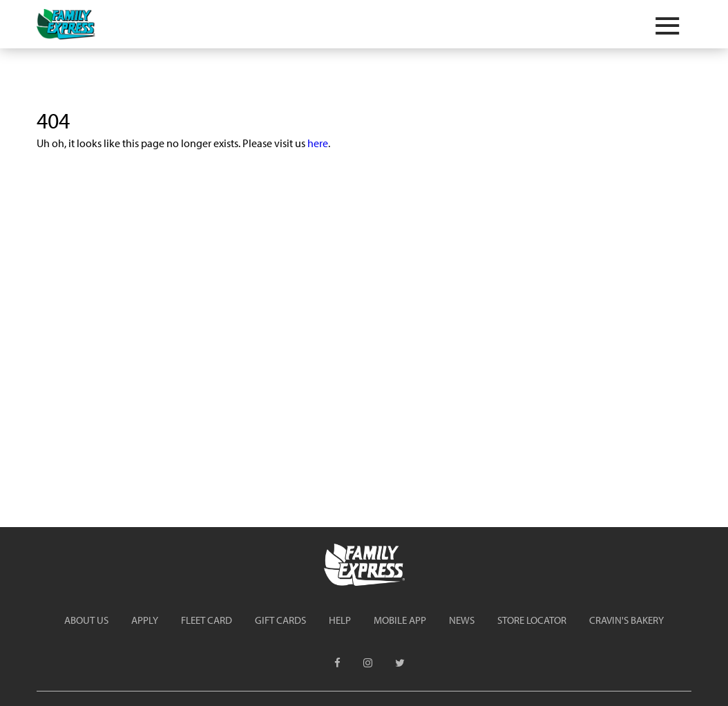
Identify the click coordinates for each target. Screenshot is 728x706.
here (318, 143)
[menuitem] (86, 620)
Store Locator (532, 620)
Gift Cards (280, 620)
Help (340, 620)
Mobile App (400, 620)
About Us (86, 620)
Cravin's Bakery (626, 620)
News (462, 620)
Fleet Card (207, 620)
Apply (145, 620)
